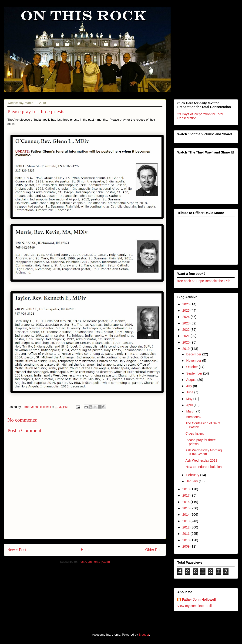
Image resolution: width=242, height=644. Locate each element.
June (190, 392)
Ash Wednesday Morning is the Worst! (204, 452)
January (192, 481)
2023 (187, 323)
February (193, 475)
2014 (187, 515)
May (190, 399)
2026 (187, 304)
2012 (187, 527)
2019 (187, 349)
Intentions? (193, 417)
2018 (187, 489)
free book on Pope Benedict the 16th (204, 281)
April (190, 405)
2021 (187, 336)
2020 (187, 342)
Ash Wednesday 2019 (201, 460)
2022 (187, 330)
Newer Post (17, 550)
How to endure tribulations (204, 467)
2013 (187, 521)
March (191, 411)
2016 (187, 502)
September (195, 373)
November (194, 361)
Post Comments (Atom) (94, 562)
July (190, 386)
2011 (187, 534)
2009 (187, 546)
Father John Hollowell (199, 600)
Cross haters (195, 433)
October (192, 367)
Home (86, 550)
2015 (187, 508)
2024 (187, 317)
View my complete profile (195, 606)
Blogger (144, 635)
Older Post (154, 550)
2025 (187, 310)
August (192, 380)
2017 (187, 495)
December (194, 354)
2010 (187, 540)
